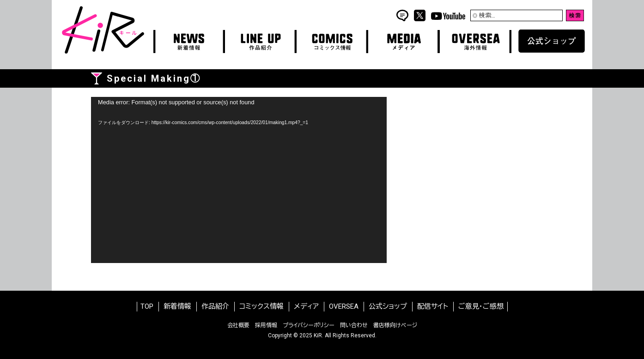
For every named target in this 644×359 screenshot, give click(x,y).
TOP (147, 306)
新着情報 (177, 306)
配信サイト (433, 306)
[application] (239, 180)
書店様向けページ (395, 325)
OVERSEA (344, 306)
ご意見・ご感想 (481, 306)
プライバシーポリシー (309, 325)
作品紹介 (215, 306)
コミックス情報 (261, 306)
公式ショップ (388, 306)
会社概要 (238, 325)
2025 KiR (311, 335)
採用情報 (266, 325)
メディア (306, 306)
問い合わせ (354, 325)
